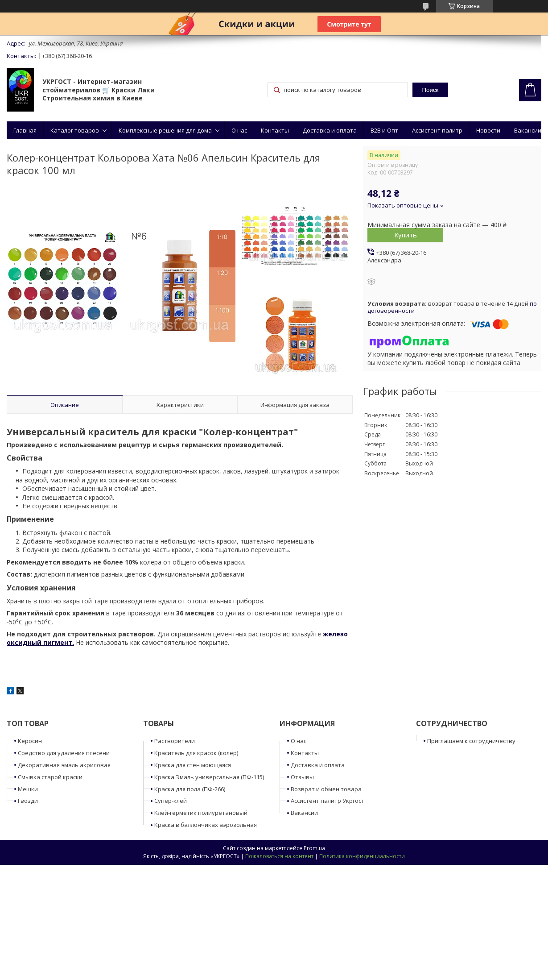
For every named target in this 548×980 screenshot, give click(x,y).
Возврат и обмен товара (326, 789)
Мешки (28, 789)
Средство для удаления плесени (64, 753)
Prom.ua (314, 848)
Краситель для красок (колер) (196, 753)
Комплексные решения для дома (165, 130)
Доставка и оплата (330, 130)
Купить (406, 235)
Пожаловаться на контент (279, 856)
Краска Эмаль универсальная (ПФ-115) (209, 777)
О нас (239, 130)
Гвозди (28, 801)
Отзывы (302, 777)
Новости (488, 130)
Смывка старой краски (50, 777)
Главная (25, 130)
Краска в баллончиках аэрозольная (206, 825)
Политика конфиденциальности (362, 856)
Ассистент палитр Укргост (328, 801)
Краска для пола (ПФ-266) (190, 789)
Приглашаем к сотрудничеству (471, 741)
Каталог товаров (75, 130)
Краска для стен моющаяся (193, 765)
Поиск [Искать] (430, 90)
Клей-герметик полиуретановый (201, 813)
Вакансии (528, 130)
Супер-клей (171, 801)
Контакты (275, 130)
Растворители (175, 741)
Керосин (30, 741)
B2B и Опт (384, 130)
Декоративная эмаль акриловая (64, 765)
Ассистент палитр (437, 130)
